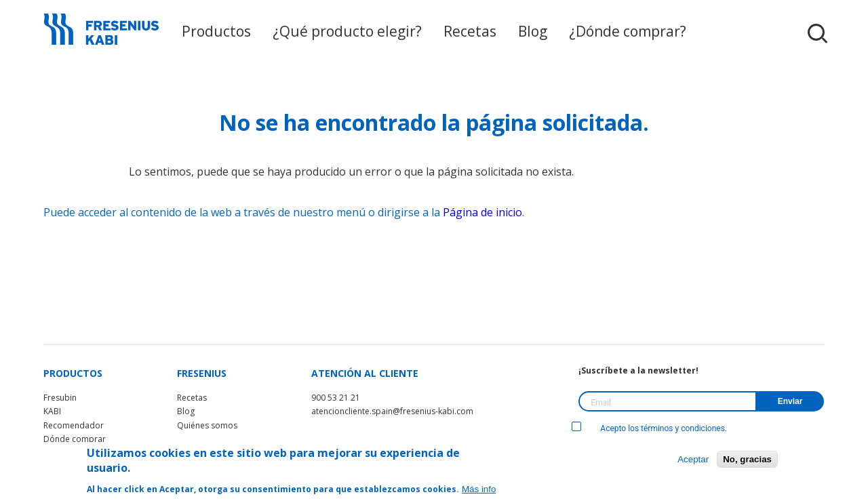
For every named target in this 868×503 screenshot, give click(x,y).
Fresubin (60, 398)
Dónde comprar (75, 439)
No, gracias (747, 459)
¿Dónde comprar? (608, 32)
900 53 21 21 (336, 398)
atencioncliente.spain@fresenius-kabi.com (392, 411)
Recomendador (74, 425)
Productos (238, 32)
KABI (52, 411)
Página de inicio (482, 212)
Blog (522, 32)
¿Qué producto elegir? (355, 32)
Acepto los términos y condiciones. (649, 428)
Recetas (464, 32)
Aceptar (693, 459)
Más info (479, 489)
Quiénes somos (207, 425)
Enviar (790, 401)
